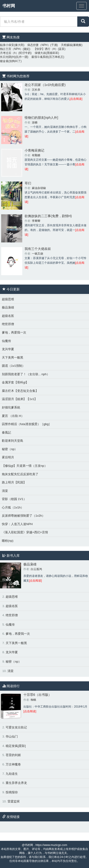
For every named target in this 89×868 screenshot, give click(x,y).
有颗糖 (36, 155)
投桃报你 (12, 792)
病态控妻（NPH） (39, 45)
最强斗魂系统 (40, 57)
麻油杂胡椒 (39, 188)
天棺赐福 (67, 45)
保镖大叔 (40, 53)
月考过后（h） (9, 53)
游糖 (35, 122)
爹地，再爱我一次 (14, 332)
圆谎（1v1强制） (13, 366)
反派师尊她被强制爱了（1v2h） (23, 516)
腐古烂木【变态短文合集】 (20, 391)
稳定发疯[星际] (16, 746)
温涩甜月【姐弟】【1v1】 (20, 399)
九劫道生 (12, 774)
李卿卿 (36, 221)
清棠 (5, 491)
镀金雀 (4, 61)
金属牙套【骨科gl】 (15, 382)
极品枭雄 (8, 307)
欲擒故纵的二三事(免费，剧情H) (48, 216)
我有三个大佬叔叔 (38, 249)
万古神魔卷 (13, 764)
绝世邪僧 (8, 324)
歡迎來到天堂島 (13, 441)
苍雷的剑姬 (13, 755)
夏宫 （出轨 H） (13, 416)
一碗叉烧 (37, 254)
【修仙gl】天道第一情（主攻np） (25, 466)
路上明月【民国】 (14, 482)
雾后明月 (8, 457)
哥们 (28, 183)
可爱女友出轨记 (16, 727)
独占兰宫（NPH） (11, 49)
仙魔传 (6, 341)
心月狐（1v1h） (13, 507)
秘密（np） (10, 449)
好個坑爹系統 (11, 407)
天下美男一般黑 (13, 358)
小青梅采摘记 (34, 150)
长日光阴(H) (8, 57)
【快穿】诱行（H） (46, 49)
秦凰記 (6, 432)
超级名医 (8, 316)
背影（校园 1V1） (14, 499)
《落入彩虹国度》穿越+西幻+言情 (25, 532)
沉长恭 (36, 90)
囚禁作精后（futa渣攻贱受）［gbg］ (27, 424)
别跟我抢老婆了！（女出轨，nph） (26, 374)
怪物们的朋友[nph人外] (41, 118)
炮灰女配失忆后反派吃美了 (20, 474)
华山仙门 (12, 736)
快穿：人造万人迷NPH (17, 524)
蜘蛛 (33, 700)
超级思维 (8, 299)
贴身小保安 (7, 45)
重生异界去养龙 (16, 783)
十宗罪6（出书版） (37, 695)
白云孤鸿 (36, 569)
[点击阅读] (76, 99)
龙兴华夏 (8, 349)
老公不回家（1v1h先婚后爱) (45, 85)
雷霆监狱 (14, 801)
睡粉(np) (8, 541)
